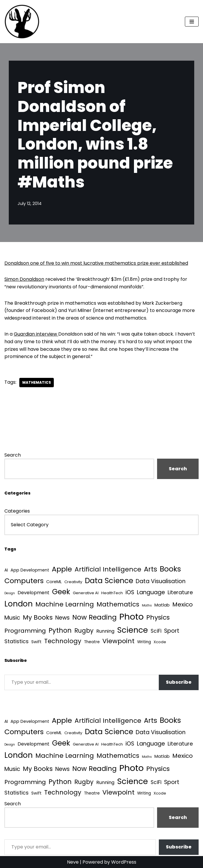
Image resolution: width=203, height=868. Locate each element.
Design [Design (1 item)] (10, 593)
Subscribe (179, 682)
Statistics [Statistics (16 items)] (17, 641)
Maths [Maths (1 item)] (147, 605)
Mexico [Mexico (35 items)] (183, 604)
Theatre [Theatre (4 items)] (92, 642)
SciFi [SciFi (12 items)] (156, 631)
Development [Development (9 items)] (33, 593)
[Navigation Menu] (192, 22)
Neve (73, 862)
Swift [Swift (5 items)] (36, 642)
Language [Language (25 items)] (151, 592)
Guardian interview (36, 334)
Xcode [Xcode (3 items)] (160, 642)
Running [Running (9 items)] (105, 631)
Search (13, 455)
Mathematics (37, 382)
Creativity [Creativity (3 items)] (73, 582)
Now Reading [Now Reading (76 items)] (94, 617)
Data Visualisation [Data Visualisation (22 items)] (161, 581)
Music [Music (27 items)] (12, 618)
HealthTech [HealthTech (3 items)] (112, 593)
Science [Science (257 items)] (133, 630)
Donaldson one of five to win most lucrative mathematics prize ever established (96, 263)
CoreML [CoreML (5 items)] (54, 582)
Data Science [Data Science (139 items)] (109, 581)
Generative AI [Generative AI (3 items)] (86, 593)
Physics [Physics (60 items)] (158, 617)
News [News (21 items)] (62, 618)
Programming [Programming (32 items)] (25, 631)
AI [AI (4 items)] (6, 570)
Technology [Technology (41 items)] (63, 641)
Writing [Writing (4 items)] (144, 642)
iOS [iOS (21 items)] (130, 592)
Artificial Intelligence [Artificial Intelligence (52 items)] (108, 569)
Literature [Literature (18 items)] (180, 592)
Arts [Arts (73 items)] (150, 569)
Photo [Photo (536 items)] (131, 617)
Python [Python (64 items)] (60, 631)
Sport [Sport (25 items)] (172, 631)
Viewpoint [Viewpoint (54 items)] (118, 641)
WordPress (124, 862)
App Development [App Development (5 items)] (30, 570)
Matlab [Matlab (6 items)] (162, 605)
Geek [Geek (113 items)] (61, 592)
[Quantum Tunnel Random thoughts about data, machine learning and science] (22, 22)
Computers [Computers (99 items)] (24, 581)
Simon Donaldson (24, 279)
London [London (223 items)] (19, 604)
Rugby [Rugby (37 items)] (84, 631)
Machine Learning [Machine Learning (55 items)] (65, 604)
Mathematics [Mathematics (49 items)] (118, 604)
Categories (17, 511)
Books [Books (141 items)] (170, 569)
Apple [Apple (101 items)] (62, 569)
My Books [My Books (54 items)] (38, 617)
